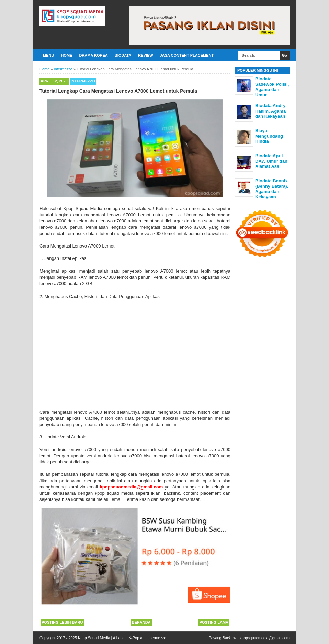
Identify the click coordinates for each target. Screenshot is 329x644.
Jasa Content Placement (187, 55)
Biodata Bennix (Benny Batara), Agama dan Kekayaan (272, 189)
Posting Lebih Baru (62, 622)
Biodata (123, 55)
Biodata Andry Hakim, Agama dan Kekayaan (270, 111)
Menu (48, 55)
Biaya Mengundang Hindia (269, 136)
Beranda (141, 622)
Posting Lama (214, 622)
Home (66, 55)
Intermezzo (83, 81)
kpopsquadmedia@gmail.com (265, 638)
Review (145, 55)
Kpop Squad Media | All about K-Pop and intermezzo (122, 638)
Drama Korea (93, 55)
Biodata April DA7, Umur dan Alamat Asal (271, 161)
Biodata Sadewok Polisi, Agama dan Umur (272, 87)
